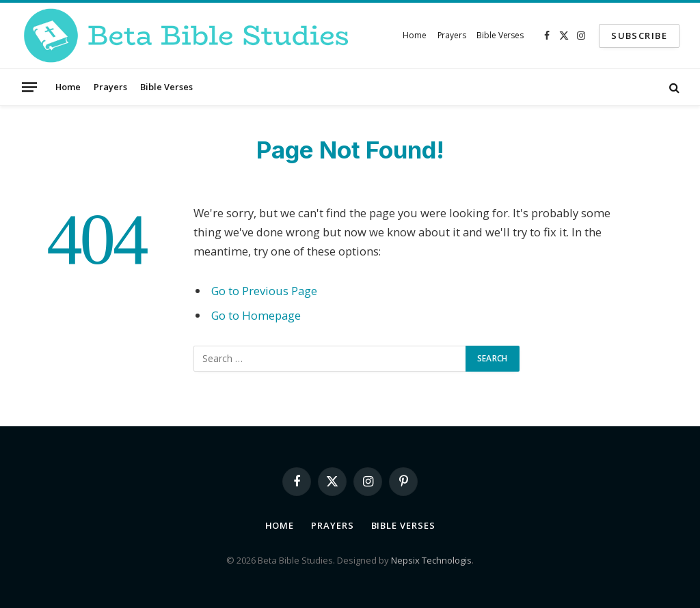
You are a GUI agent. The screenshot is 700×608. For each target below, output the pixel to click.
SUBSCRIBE (639, 36)
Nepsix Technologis (431, 560)
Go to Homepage (256, 315)
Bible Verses (500, 35)
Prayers (452, 35)
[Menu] (29, 87)
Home (415, 35)
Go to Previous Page (264, 291)
